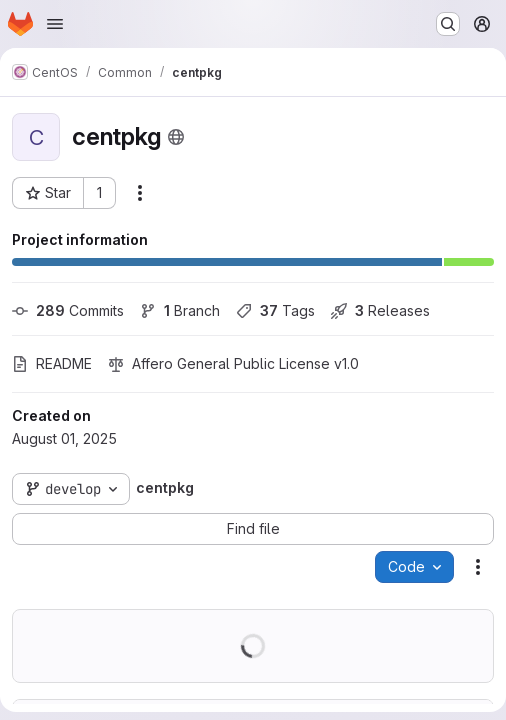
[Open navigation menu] (55, 24)
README (52, 363)
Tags (275, 310)
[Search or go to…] (448, 24)
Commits (68, 310)
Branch (180, 310)
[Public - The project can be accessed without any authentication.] (176, 137)
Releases (380, 310)
